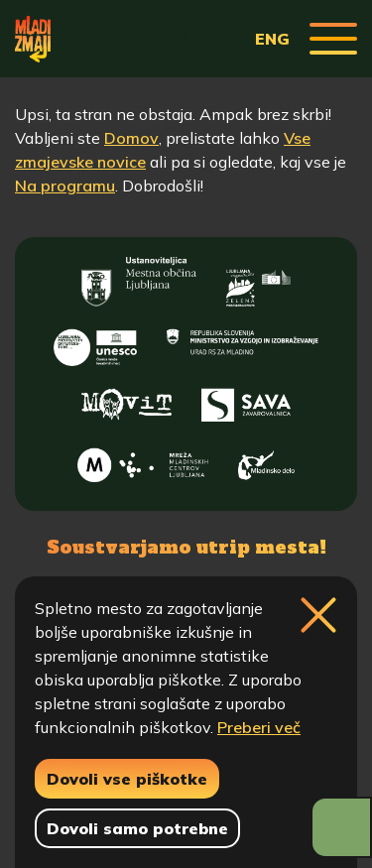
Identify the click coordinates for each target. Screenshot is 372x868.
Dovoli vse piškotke (127, 779)
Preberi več (259, 727)
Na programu (65, 186)
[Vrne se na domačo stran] (33, 39)
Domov (131, 138)
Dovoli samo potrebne (137, 828)
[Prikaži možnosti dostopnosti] (341, 827)
